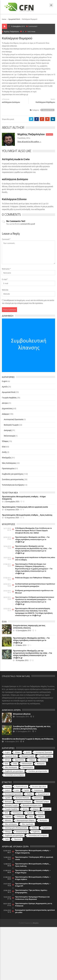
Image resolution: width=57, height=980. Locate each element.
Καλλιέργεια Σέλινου (14, 199)
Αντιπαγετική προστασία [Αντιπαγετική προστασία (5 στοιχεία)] (13, 794)
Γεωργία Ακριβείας (9, 398)
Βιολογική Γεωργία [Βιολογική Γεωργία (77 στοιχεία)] (11, 805)
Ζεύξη (4, 452)
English (5, 381)
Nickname (6, 269)
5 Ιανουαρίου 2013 (22, 717)
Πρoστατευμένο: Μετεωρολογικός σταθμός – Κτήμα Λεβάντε (33, 878)
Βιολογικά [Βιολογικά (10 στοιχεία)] (8, 802)
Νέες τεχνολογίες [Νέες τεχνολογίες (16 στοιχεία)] (28, 824)
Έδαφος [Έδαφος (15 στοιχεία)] (18, 752)
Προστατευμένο (8, 468)
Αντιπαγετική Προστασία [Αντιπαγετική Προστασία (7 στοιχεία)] (44, 752)
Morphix (36, 923)
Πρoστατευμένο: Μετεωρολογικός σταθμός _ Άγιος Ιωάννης (27, 515)
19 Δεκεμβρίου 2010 (18, 26)
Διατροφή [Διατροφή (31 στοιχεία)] (43, 760)
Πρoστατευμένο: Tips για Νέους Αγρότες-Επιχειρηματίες (31, 891)
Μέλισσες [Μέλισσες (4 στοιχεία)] (8, 820)
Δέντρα (5, 403)
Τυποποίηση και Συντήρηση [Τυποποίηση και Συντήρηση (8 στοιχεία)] (38, 835)
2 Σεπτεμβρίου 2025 (12, 501)
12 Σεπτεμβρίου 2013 (23, 630)
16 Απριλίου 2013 (22, 660)
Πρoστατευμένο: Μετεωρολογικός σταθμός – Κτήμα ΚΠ (33, 885)
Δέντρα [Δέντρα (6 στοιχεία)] (25, 809)
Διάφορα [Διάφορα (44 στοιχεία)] (32, 760)
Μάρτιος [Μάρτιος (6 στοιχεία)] (41, 817)
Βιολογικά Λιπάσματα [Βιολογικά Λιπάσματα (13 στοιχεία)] (24, 802)
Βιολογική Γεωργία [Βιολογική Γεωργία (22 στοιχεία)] (28, 756)
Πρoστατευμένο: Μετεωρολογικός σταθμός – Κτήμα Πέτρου (33, 871)
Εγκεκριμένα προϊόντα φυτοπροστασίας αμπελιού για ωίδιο (35, 911)
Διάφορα (5, 414)
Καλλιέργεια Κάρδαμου (45, 102)
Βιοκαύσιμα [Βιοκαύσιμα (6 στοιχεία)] (38, 798)
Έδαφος (5, 441)
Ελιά (4, 447)
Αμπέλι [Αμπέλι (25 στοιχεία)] (28, 752)
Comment (6, 239)
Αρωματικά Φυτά (14, 19)
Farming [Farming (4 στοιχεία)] (8, 786)
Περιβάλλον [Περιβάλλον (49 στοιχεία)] (47, 828)
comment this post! (28, 224)
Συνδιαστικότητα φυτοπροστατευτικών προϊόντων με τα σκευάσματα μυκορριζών (35, 585)
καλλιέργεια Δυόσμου (11, 102)
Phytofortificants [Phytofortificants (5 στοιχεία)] (21, 786)
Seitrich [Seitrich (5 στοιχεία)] (8, 790)
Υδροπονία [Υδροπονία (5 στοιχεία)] (17, 839)
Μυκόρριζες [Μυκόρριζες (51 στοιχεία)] (41, 764)
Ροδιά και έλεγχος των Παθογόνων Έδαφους (33, 578)
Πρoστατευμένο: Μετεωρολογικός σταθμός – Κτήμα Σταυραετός (24, 498)
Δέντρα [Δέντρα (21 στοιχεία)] (7, 760)
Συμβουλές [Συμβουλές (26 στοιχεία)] (36, 832)
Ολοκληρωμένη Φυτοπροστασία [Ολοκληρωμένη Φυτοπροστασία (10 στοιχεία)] (16, 828)
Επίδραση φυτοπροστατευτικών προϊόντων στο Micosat (34, 592)
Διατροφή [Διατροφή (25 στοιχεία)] (47, 809)
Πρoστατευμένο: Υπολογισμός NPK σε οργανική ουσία (25, 507)
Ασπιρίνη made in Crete (16, 159)
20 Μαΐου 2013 (21, 645)
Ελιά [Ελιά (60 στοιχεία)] (7, 764)
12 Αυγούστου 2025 (12, 510)
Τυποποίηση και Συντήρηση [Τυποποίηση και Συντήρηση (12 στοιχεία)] (14, 775)
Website (5, 290)
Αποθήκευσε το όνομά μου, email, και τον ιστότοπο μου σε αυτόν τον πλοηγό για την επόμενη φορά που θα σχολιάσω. (28, 302)
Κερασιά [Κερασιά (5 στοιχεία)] (30, 813)
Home (4, 19)
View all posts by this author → (29, 141)
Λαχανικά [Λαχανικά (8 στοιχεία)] (8, 817)
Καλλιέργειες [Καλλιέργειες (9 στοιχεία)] (17, 813)
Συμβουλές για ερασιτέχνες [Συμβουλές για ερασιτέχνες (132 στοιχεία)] (14, 771)
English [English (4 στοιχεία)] (7, 752)
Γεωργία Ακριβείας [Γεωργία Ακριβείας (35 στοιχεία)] (46, 756)
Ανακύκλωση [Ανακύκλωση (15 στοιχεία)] (38, 790)
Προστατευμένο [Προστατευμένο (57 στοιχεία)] (28, 767)
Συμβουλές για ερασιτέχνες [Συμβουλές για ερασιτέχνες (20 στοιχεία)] (14, 835)
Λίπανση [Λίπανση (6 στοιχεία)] (40, 813)
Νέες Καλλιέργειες (9, 463)
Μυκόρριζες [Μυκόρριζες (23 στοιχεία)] (44, 820)
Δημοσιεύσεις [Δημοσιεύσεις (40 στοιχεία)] (20, 760)
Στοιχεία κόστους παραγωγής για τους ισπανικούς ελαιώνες (29, 627)
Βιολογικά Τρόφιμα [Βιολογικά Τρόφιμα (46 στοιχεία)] (43, 802)
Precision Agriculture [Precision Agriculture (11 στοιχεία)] (39, 786)
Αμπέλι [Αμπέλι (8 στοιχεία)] (27, 790)
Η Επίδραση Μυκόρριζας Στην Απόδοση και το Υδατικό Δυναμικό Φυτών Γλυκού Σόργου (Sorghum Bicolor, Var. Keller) (34, 530)
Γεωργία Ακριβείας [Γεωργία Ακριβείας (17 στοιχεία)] (11, 809)
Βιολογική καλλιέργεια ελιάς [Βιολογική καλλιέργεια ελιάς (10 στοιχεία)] (32, 805)
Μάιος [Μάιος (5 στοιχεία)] (31, 817)
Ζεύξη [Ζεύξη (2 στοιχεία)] (15, 764)
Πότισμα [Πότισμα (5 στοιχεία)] (8, 832)
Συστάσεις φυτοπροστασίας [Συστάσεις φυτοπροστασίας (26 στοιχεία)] (38, 771)
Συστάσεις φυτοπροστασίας (13, 479)
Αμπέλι (5, 387)
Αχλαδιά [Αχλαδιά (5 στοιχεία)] (8, 798)
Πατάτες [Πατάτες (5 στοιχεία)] (35, 828)
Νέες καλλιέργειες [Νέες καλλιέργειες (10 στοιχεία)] (11, 824)
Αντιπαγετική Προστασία (14, 419)
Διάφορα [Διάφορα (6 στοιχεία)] (36, 809)
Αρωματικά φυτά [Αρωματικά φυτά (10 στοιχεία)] (43, 794)
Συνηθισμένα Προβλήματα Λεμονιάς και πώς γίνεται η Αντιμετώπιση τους (32, 728)
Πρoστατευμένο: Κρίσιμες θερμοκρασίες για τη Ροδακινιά (34, 905)
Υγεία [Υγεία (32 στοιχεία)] (7, 839)
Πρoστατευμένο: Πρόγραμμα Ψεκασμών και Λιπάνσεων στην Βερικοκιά (32, 898)
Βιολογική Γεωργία (11, 425)
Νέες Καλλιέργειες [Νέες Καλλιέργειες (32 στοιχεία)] (11, 767)
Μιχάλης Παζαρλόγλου (10, 31)
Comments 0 (33, 26)
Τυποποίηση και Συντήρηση (13, 485)
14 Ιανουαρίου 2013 (12, 741)
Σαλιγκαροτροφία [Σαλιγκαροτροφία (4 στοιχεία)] (22, 832)
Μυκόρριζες (7, 458)
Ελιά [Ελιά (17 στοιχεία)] (7, 813)
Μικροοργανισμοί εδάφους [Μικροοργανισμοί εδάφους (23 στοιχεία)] (26, 820)
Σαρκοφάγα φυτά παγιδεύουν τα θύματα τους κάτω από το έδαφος (35, 558)
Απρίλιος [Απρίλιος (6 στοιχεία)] (30, 794)
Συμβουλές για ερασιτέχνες (13, 474)
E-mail (5, 279)
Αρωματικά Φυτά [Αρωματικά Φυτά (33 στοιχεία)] (11, 756)
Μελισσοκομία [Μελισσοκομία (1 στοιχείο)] (27, 764)
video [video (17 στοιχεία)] (17, 790)
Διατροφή (8, 430)
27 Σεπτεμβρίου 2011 (23, 731)
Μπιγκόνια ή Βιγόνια (22, 714)
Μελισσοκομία (9, 436)
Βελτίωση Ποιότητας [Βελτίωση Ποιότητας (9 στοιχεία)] (22, 798)
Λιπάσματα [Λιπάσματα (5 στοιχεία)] (20, 817)
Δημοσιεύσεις (7, 408)
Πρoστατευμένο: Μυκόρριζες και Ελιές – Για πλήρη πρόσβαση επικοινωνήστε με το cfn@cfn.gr (32, 539)
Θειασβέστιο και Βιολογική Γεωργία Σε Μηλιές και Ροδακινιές (28, 739)
